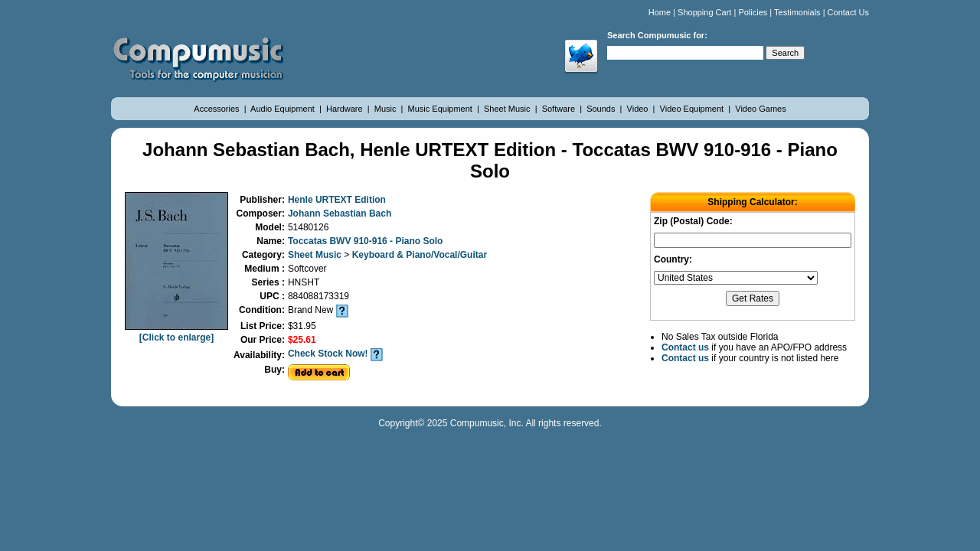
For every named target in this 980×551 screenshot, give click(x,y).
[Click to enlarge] (176, 332)
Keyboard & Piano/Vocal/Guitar (420, 255)
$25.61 (302, 340)
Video (639, 109)
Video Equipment (693, 109)
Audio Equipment (284, 109)
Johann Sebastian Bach (340, 214)
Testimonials (797, 12)
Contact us (685, 347)
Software (560, 109)
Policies (753, 12)
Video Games (760, 109)
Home (660, 12)
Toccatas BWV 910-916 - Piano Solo (366, 241)
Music (387, 109)
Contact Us (848, 12)
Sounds (602, 109)
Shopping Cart (704, 12)
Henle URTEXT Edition (337, 200)
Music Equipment (441, 109)
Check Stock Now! (328, 354)
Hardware (346, 109)
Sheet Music (508, 109)
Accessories (217, 109)
